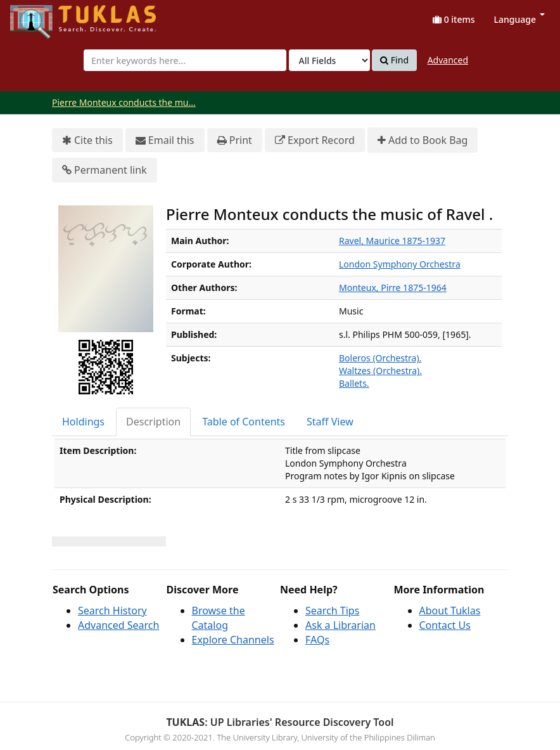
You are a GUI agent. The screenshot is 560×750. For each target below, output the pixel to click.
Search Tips (332, 611)
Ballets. (354, 383)
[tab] (84, 422)
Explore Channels (233, 640)
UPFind (41, 16)
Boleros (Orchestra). (380, 358)
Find (394, 60)
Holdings (83, 422)
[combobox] (185, 60)
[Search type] (329, 60)
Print (235, 140)
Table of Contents (244, 422)
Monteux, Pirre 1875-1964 (393, 288)
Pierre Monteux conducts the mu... (124, 102)
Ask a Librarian (340, 625)
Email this (165, 140)
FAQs (317, 640)
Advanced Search (118, 625)
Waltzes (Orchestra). (380, 371)
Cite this (87, 140)
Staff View (330, 422)
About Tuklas (450, 611)
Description (153, 422)
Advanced (448, 60)
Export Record (315, 140)
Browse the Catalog (219, 618)
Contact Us (445, 625)
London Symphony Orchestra (400, 264)
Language (519, 19)
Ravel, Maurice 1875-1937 (392, 241)
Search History (112, 611)
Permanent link (105, 170)
